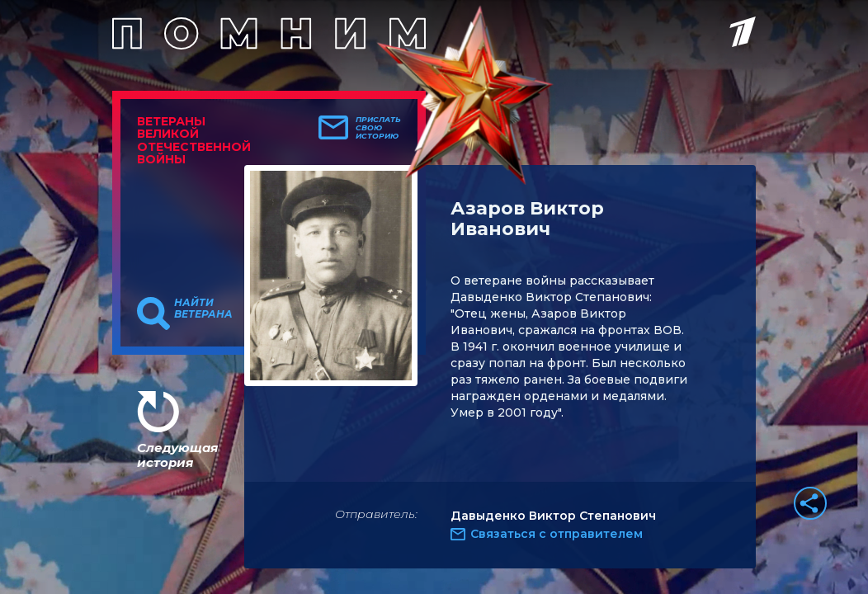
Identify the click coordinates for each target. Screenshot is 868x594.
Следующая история (177, 455)
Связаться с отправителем (557, 534)
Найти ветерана (203, 309)
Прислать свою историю (378, 128)
